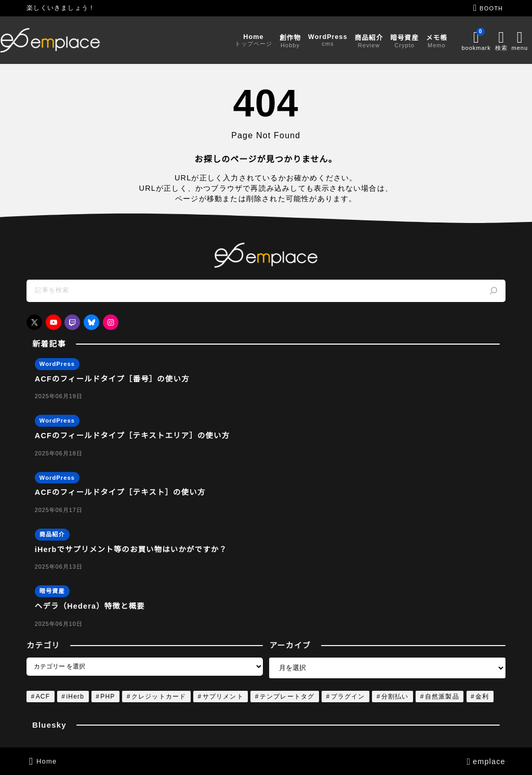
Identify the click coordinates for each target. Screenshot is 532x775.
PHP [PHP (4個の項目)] (108, 697)
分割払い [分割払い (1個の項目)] (395, 697)
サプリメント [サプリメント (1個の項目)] (223, 697)
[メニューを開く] (495, 40)
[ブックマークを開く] (449, 40)
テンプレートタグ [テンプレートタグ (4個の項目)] (287, 697)
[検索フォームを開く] (477, 40)
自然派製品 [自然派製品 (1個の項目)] (442, 697)
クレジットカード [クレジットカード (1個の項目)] (159, 697)
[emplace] (77, 40)
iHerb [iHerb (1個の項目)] (75, 697)
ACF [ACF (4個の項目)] (43, 697)
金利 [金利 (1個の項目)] (482, 697)
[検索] (494, 291)
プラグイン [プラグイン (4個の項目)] (348, 697)
